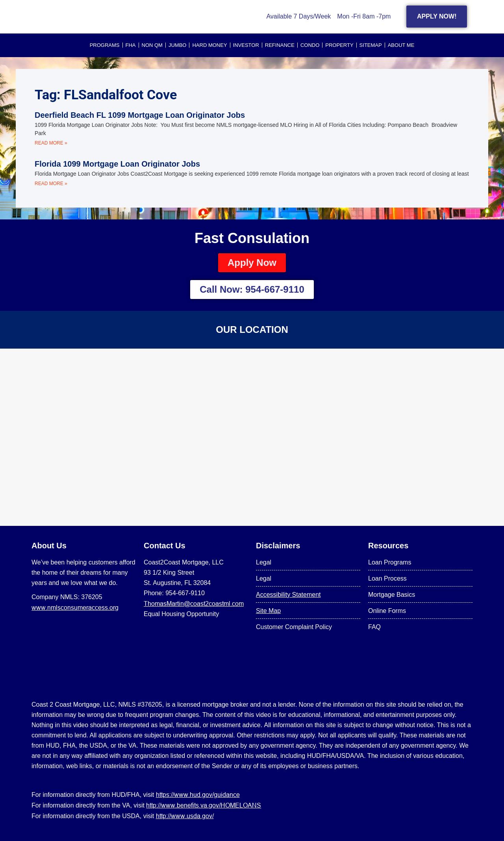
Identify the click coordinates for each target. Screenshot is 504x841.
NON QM (152, 45)
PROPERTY (339, 45)
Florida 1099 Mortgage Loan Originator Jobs (117, 164)
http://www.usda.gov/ (185, 816)
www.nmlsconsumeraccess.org (75, 607)
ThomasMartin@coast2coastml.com (194, 603)
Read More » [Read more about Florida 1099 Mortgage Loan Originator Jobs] (51, 184)
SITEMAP (371, 45)
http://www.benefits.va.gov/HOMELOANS (204, 805)
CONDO (310, 45)
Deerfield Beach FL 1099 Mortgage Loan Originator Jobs (140, 115)
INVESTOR (246, 45)
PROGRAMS (105, 45)
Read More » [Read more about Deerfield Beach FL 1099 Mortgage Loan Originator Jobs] (51, 143)
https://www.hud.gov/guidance (198, 795)
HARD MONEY (209, 45)
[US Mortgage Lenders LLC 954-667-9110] (252, 437)
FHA (131, 45)
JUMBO (178, 45)
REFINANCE (280, 45)
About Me (401, 45)
